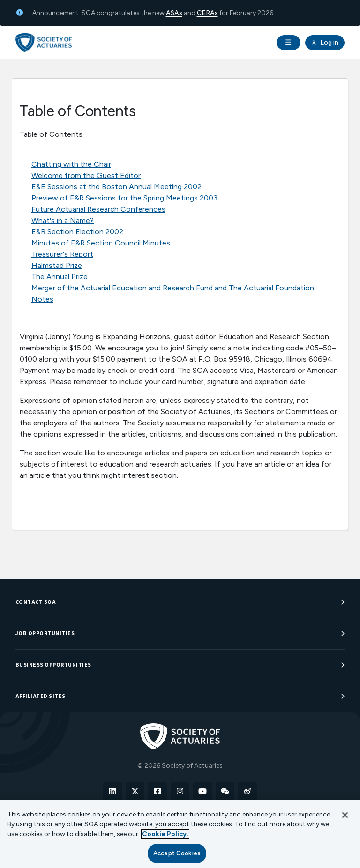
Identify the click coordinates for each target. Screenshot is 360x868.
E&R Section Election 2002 (77, 232)
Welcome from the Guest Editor (86, 175)
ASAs (174, 13)
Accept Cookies (177, 853)
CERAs (207, 13)
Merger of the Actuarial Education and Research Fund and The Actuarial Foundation (173, 288)
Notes (42, 299)
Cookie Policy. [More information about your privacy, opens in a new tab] (165, 834)
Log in (325, 43)
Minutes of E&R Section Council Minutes (101, 243)
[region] (180, 834)
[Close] (345, 815)
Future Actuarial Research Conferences (98, 209)
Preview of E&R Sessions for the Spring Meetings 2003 (124, 198)
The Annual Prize (60, 277)
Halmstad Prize (57, 265)
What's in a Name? (63, 220)
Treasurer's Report (62, 254)
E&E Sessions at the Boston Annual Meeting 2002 (116, 187)
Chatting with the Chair (71, 164)
